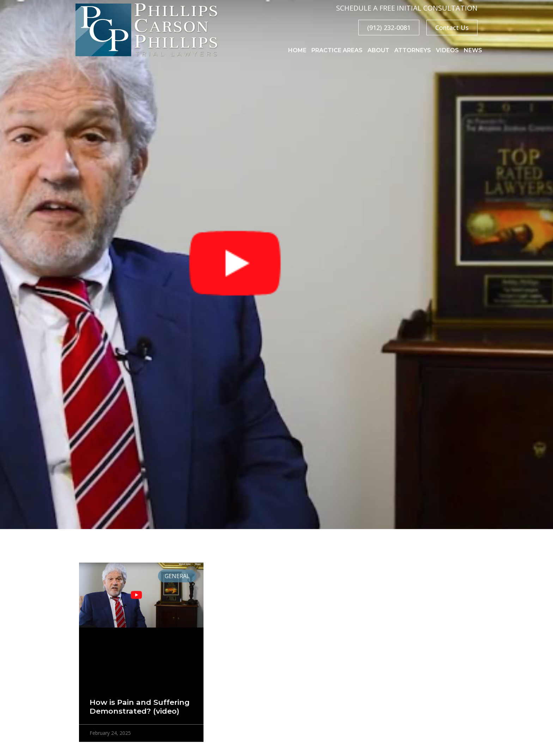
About (378, 50)
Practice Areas (337, 50)
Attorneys (413, 50)
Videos (447, 50)
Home (297, 50)
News (473, 50)
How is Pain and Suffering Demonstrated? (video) (140, 707)
